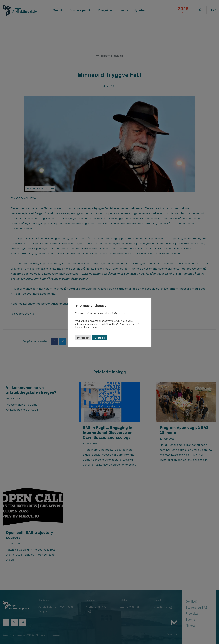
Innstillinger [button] (83, 338)
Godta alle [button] (100, 338)
